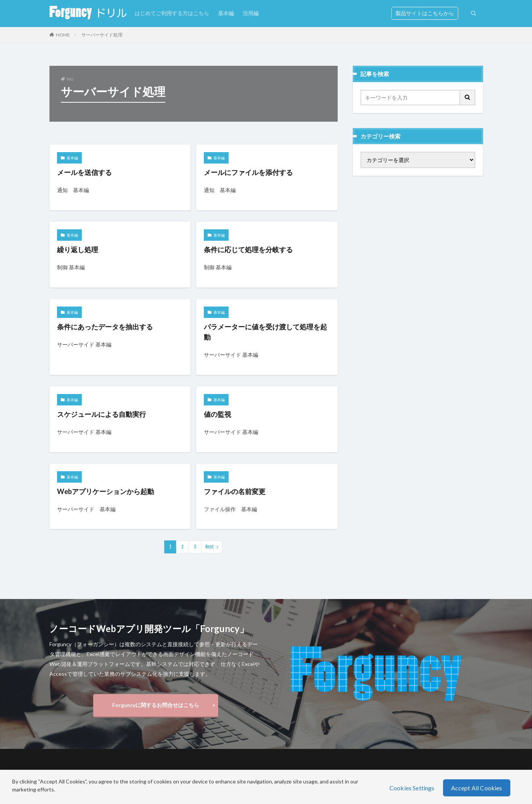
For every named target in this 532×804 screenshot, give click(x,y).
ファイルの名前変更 (235, 491)
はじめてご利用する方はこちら (172, 13)
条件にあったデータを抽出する (105, 327)
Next (210, 547)
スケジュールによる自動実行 (102, 414)
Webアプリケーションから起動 (106, 491)
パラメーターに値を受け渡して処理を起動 (265, 332)
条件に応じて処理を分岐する (248, 249)
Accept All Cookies (477, 788)
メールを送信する (84, 172)
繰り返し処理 (78, 249)
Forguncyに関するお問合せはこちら (156, 705)
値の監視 (218, 414)
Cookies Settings (412, 788)
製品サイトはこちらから (425, 13)
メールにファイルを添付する (248, 172)
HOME (63, 35)
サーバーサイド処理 (102, 35)
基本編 (226, 13)
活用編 (251, 13)
